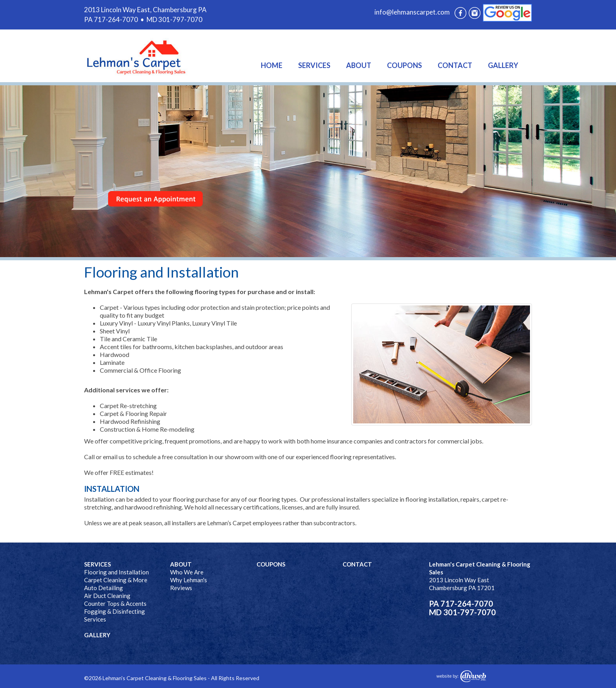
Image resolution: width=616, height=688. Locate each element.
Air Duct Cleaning (107, 596)
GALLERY (503, 65)
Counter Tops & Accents (115, 603)
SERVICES (314, 65)
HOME (272, 65)
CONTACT (455, 65)
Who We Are (187, 572)
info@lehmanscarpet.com (412, 12)
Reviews (181, 588)
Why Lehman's (189, 580)
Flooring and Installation (116, 572)
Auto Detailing (104, 588)
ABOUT (359, 65)
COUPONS (404, 65)
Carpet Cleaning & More (116, 580)
